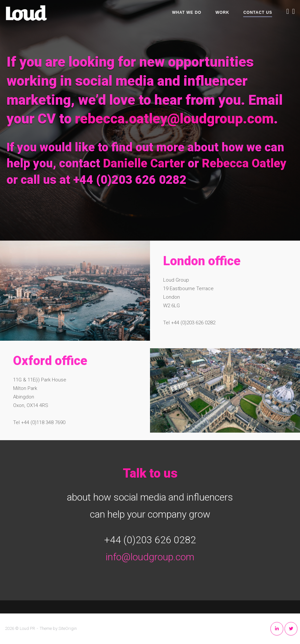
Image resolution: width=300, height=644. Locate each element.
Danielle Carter (144, 163)
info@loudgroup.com (150, 557)
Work (222, 12)
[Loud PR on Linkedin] (277, 629)
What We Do (187, 12)
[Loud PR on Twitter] (291, 629)
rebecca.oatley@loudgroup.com (174, 119)
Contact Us (258, 12)
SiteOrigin (68, 628)
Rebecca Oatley (244, 163)
